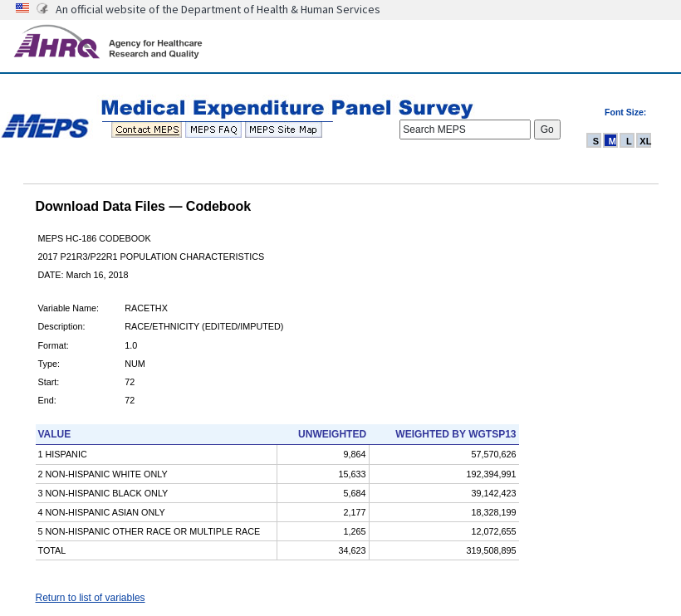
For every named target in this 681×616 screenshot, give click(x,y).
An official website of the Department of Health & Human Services (218, 9)
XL (645, 141)
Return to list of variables (91, 598)
